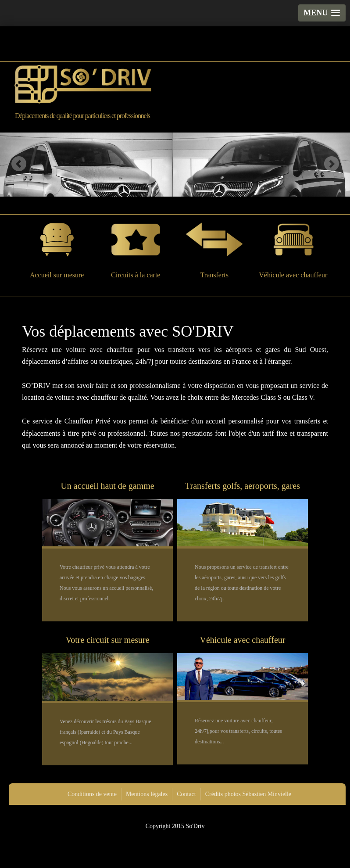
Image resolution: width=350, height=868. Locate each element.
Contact (186, 794)
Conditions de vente (92, 794)
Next (331, 163)
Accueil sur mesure (57, 250)
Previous (19, 163)
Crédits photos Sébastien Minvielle (248, 794)
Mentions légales (147, 794)
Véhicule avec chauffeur (293, 250)
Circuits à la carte (136, 250)
